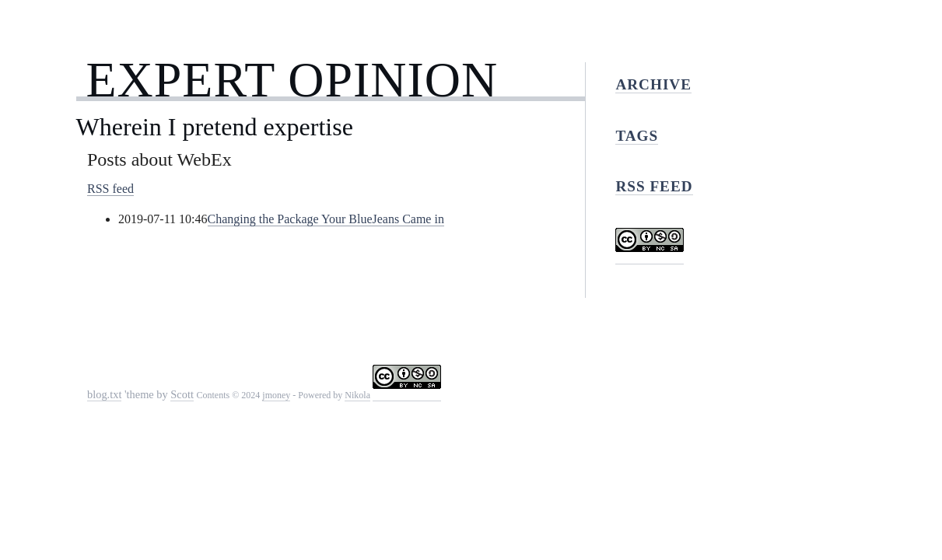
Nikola (357, 395)
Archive (653, 84)
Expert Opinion (292, 80)
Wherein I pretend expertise (215, 127)
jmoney (276, 395)
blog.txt (104, 394)
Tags (637, 136)
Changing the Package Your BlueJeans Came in (326, 219)
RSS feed (110, 189)
